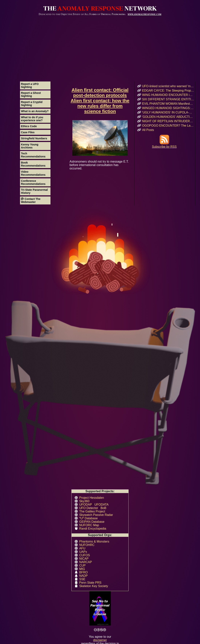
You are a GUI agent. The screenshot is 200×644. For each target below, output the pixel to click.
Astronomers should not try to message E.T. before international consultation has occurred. (100, 145)
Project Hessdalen (92, 498)
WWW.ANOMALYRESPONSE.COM (144, 14)
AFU (82, 548)
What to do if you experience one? (32, 119)
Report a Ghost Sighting (31, 94)
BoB (103, 508)
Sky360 (84, 501)
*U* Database (88, 518)
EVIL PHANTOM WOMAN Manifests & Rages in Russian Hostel (168, 104)
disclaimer (100, 640)
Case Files (28, 132)
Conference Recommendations (33, 182)
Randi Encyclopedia (93, 529)
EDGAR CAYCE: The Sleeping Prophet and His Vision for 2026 (168, 91)
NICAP (84, 559)
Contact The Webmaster (31, 200)
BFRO (83, 572)
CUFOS (85, 555)
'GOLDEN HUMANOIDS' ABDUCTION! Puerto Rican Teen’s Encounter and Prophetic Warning (168, 117)
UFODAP (86, 505)
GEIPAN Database (92, 522)
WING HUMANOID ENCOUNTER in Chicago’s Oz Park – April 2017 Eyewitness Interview (168, 95)
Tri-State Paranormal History (34, 191)
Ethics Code (29, 126)
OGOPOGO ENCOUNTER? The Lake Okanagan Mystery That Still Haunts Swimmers (168, 126)
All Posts (148, 130)
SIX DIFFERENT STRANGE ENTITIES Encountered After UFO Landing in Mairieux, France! (168, 99)
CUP (82, 565)
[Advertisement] (100, 44)
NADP (83, 576)
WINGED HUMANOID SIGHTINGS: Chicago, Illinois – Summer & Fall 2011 (168, 108)
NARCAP (86, 562)
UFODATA (102, 505)
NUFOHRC (87, 545)
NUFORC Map (89, 525)
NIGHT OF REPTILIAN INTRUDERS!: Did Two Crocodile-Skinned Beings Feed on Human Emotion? (168, 121)
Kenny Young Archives (30, 146)
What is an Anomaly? (35, 111)
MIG (82, 569)
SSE (82, 579)
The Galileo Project (92, 511)
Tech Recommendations (33, 155)
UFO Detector (89, 508)
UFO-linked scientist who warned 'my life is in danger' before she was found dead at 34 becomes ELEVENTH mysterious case (168, 86)
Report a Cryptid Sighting (32, 104)
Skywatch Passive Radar (96, 515)
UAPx (83, 552)
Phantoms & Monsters (94, 541)
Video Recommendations (33, 173)
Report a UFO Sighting (30, 85)
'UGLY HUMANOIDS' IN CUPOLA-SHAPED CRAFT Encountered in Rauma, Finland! (168, 112)
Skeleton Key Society (94, 586)
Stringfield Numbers (34, 138)
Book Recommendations (33, 164)
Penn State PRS (90, 583)
